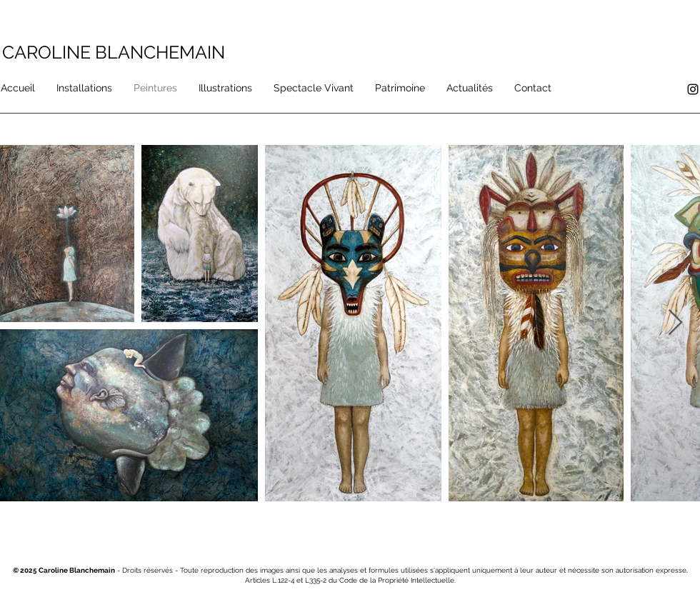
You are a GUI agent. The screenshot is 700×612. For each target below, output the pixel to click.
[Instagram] (693, 89)
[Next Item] (675, 323)
